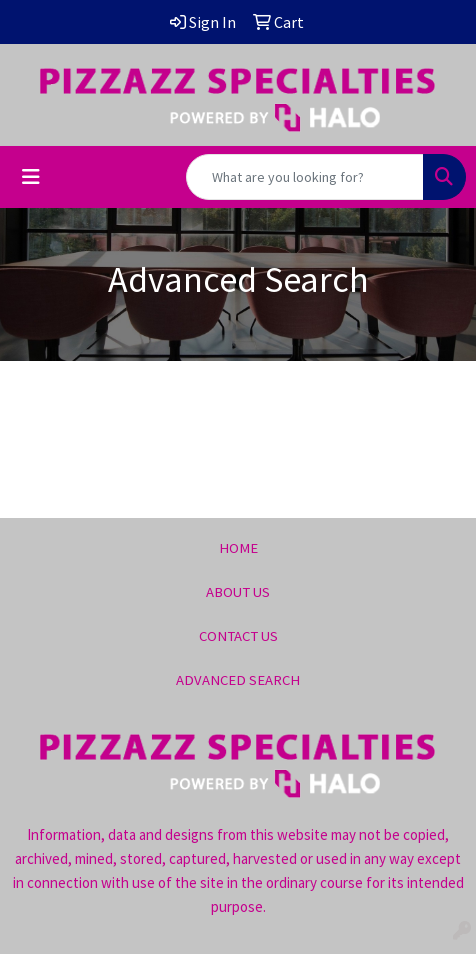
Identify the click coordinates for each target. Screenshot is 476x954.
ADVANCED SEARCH (238, 680)
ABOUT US (238, 592)
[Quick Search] (305, 177)
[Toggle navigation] (31, 177)
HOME (238, 548)
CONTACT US (238, 636)
